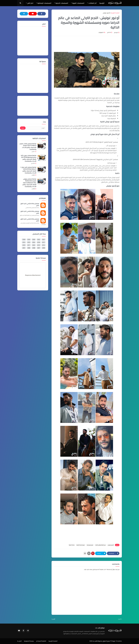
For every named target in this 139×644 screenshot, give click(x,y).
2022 (39, 239)
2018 (24, 239)
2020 (34, 239)
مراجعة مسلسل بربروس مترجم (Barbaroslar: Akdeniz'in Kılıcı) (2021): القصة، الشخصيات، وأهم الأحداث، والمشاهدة (29, 183)
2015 (29, 242)
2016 (39, 242)
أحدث (120, 619)
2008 (34, 248)
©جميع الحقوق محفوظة (104, 641)
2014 (24, 242)
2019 (29, 239)
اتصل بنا (19, 641)
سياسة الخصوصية (29, 641)
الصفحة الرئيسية (115, 13)
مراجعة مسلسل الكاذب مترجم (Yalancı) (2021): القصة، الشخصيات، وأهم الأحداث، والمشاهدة (28, 147)
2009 (44, 248)
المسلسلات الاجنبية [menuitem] (62, 3)
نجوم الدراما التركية (81, 545)
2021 (44, 239)
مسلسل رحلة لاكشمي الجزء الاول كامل (30, 205)
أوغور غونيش (106, 13)
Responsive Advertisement (33, 275)
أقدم (54, 619)
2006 (29, 248)
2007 (39, 248)
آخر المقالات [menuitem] (93, 3)
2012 (44, 245)
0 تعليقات (101, 32)
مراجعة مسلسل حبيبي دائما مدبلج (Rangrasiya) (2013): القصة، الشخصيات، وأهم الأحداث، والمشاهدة (29, 158)
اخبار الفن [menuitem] (30, 3)
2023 (34, 245)
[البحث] (36, 128)
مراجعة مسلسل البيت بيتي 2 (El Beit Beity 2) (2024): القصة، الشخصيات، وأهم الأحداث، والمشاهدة (28, 170)
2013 (39, 245)
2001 (24, 248)
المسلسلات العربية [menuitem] (78, 3)
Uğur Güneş (72, 545)
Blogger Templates (117, 641)
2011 (29, 245)
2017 (44, 242)
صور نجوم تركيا (90, 545)
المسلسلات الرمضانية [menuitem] (44, 3)
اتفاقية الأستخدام (41, 641)
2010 (24, 245)
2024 (34, 242)
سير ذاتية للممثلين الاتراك (100, 545)
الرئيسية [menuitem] (102, 3)
